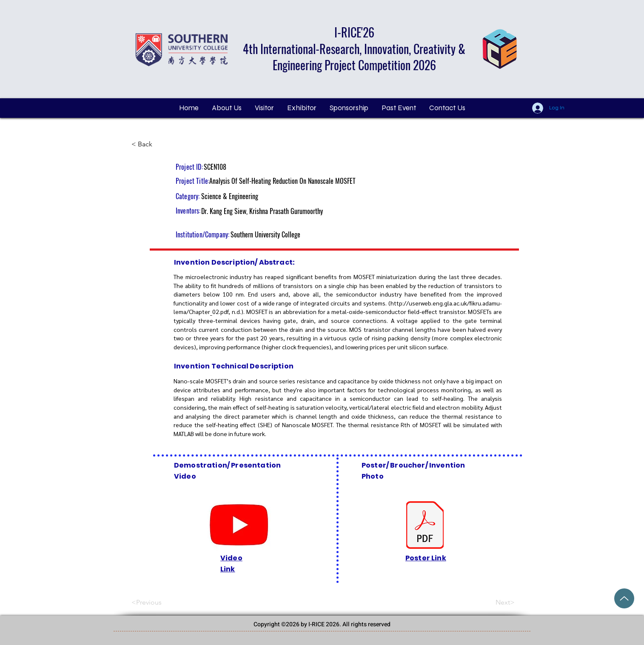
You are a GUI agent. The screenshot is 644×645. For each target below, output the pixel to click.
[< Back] (160, 144)
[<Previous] (160, 602)
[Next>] (493, 602)
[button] (264, 108)
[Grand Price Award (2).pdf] (624, 598)
